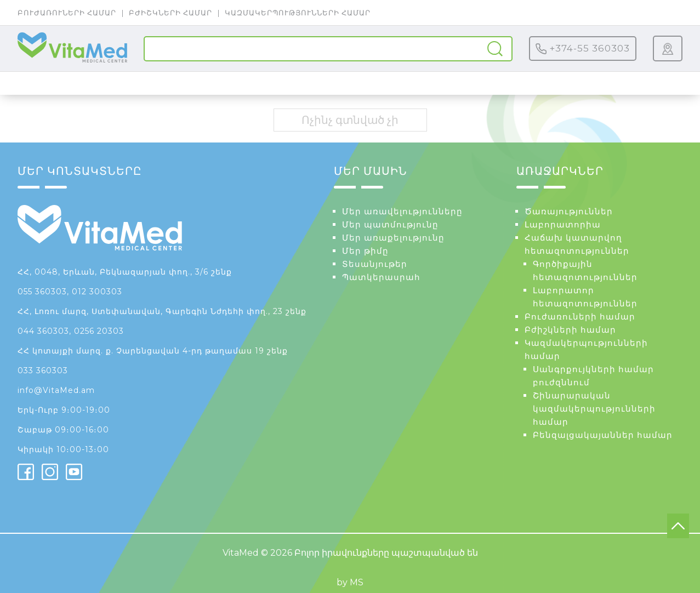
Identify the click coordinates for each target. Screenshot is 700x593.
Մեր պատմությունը (390, 224)
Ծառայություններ (569, 211)
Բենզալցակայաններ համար (603, 435)
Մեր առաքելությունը (393, 238)
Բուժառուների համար (67, 13)
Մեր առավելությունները (402, 211)
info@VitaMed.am (56, 390)
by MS (350, 582)
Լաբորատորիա (563, 224)
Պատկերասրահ (381, 277)
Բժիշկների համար (170, 13)
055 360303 (42, 292)
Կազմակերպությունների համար (298, 13)
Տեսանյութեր (375, 264)
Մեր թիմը (365, 251)
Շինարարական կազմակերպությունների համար (594, 409)
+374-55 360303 (583, 49)
